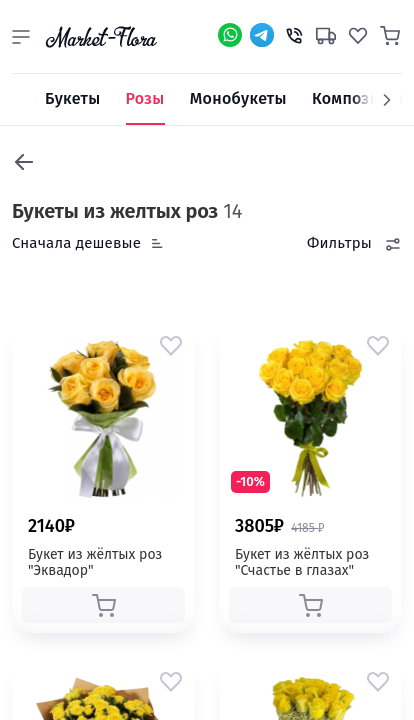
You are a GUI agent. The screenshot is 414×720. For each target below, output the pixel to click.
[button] (21, 37)
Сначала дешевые (76, 243)
